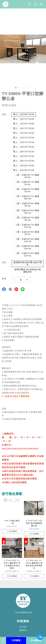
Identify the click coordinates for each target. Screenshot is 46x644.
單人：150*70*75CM (24, 142)
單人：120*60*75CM (24, 124)
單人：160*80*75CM (24, 156)
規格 (4, 114)
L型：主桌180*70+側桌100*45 (28, 226)
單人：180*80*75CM (24, 166)
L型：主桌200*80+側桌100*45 (28, 247)
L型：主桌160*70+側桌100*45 (28, 198)
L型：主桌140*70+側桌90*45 (28, 176)
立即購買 (16, 640)
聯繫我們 (23, 630)
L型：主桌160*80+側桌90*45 (28, 205)
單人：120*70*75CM (24, 128)
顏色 (4, 262)
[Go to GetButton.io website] (40, 642)
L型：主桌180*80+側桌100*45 (28, 240)
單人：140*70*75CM (24, 138)
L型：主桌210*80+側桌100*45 (28, 254)
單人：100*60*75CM (24, 114)
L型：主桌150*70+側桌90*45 (28, 183)
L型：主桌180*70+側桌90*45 (28, 219)
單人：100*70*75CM (24, 119)
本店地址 (23, 627)
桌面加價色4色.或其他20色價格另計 (28, 271)
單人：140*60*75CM (24, 133)
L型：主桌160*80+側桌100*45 (28, 212)
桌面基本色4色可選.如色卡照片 (28, 264)
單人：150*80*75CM (24, 147)
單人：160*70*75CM (24, 152)
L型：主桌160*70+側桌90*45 (28, 190)
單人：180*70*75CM (24, 161)
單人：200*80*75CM (24, 170)
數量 (4, 279)
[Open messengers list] (40, 637)
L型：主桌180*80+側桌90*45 (28, 233)
